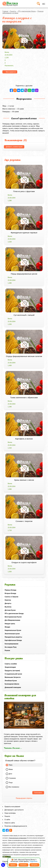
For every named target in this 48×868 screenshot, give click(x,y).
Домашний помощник (13, 687)
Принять (13, 865)
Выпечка (8, 607)
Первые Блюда (10, 590)
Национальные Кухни (13, 630)
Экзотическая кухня (12, 634)
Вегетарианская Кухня (13, 617)
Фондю (7, 627)
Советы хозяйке (11, 664)
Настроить (34, 865)
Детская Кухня (10, 610)
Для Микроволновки (12, 620)
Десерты (8, 603)
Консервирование (11, 644)
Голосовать (38, 793)
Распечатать (9, 66)
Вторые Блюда (10, 593)
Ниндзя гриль (10, 624)
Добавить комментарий (14, 147)
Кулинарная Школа (12, 684)
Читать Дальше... (13, 748)
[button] (3, 865)
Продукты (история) (12, 671)
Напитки (8, 600)
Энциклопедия (10, 667)
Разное (7, 650)
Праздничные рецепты (13, 637)
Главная (5, 11)
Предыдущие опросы (24, 798)
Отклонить (23, 865)
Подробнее (33, 861)
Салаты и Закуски (11, 597)
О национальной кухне (13, 674)
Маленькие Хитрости (13, 677)
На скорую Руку (11, 647)
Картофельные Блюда (13, 640)
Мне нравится (11, 72)
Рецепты (13, 11)
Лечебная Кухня (11, 681)
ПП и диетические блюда (14, 614)
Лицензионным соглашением (18, 838)
